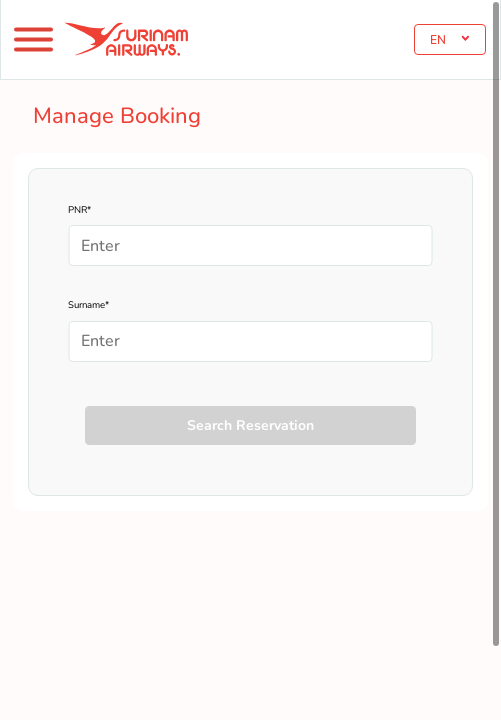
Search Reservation (250, 425)
